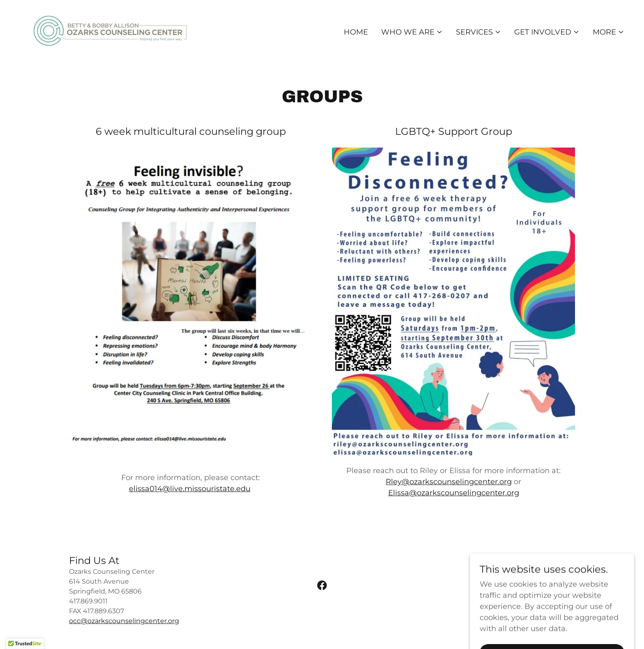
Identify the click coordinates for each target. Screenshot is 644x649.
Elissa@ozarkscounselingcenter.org (454, 493)
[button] (412, 32)
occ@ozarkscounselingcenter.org (124, 621)
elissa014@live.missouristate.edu (190, 489)
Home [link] (356, 32)
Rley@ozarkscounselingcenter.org (449, 482)
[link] (110, 30)
